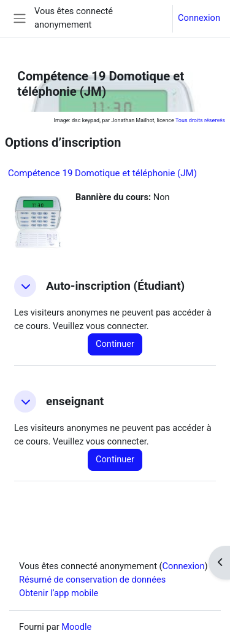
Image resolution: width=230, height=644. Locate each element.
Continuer (115, 344)
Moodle (76, 627)
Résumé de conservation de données (92, 580)
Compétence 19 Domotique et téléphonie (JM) (102, 173)
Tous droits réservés (200, 120)
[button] (25, 286)
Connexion (199, 18)
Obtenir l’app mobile (59, 593)
